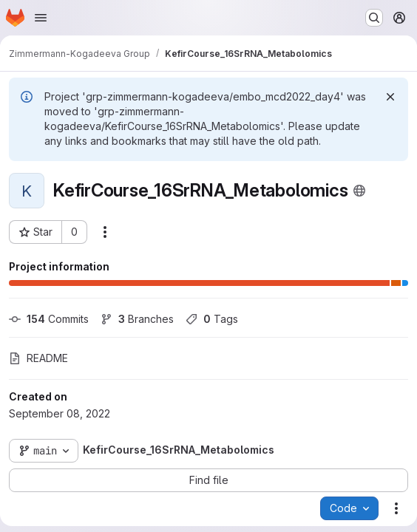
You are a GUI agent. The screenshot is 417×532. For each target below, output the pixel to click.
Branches (137, 319)
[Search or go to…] (374, 18)
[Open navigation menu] (41, 18)
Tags (212, 319)
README (38, 358)
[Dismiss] (390, 97)
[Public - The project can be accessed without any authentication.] (359, 191)
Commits (49, 319)
